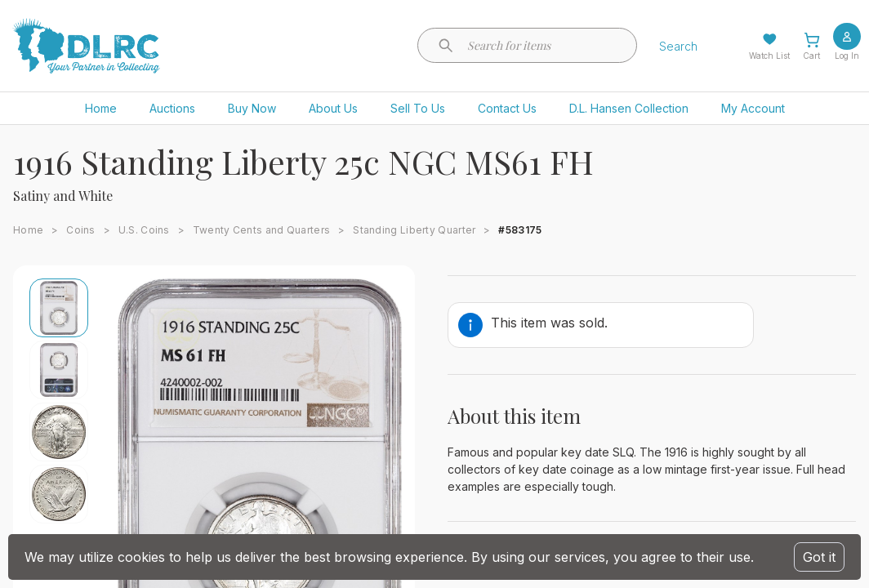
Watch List (769, 56)
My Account (753, 108)
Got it (819, 557)
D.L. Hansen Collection (629, 108)
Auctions (172, 108)
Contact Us (507, 108)
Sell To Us (418, 108)
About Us (333, 108)
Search (678, 46)
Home (101, 108)
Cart (811, 56)
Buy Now (252, 108)
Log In (847, 56)
